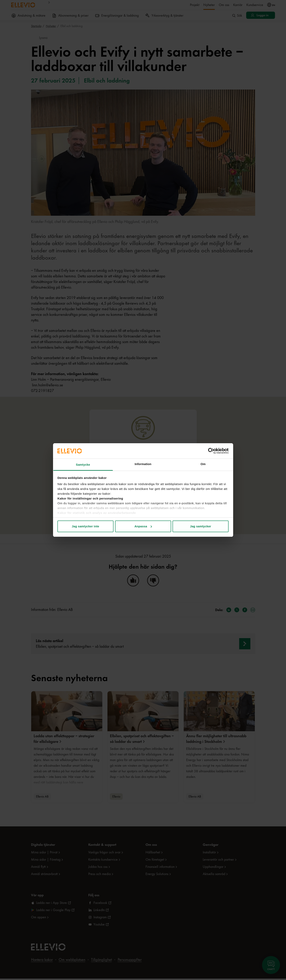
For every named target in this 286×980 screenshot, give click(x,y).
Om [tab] (203, 464)
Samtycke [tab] (83, 465)
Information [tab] (143, 464)
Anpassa (143, 526)
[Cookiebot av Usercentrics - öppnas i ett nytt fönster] (211, 451)
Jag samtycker (201, 526)
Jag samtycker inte (86, 526)
